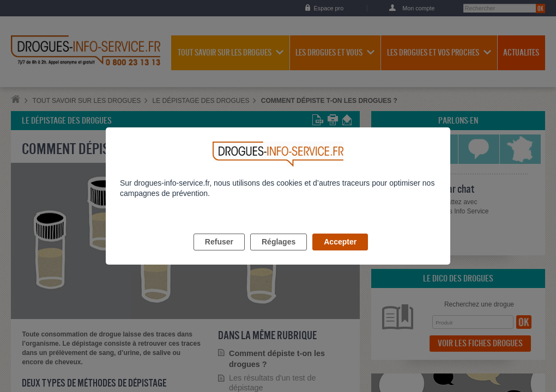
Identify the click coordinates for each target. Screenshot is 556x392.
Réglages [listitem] (279, 254)
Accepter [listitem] (340, 254)
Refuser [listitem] (219, 254)
